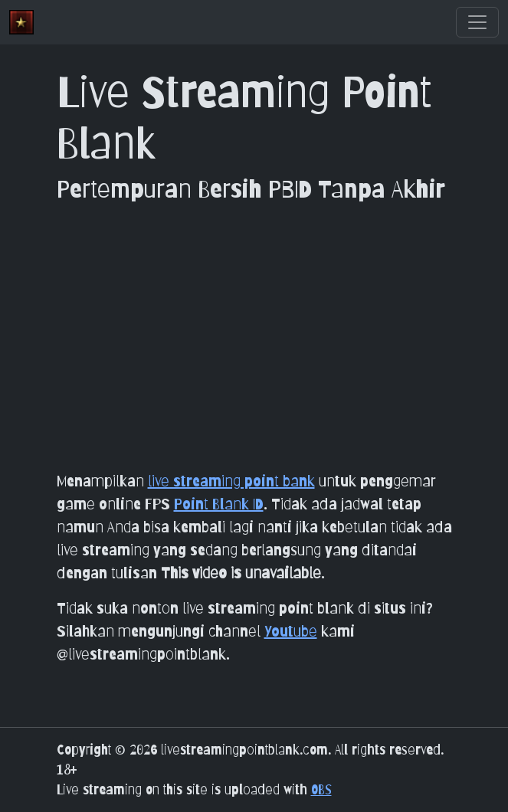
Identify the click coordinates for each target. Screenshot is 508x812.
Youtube (291, 631)
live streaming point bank (231, 481)
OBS (321, 789)
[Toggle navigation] (477, 22)
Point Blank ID (219, 504)
